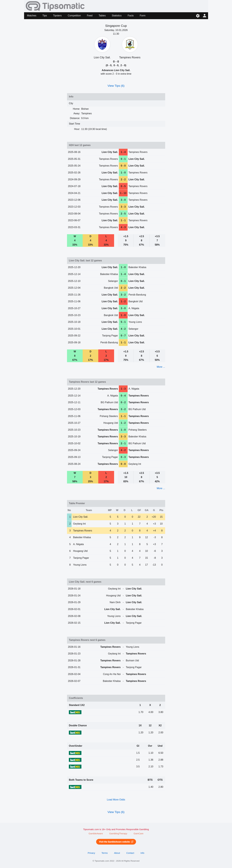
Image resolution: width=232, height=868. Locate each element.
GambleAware (96, 834)
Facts (131, 16)
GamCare (138, 834)
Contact (130, 853)
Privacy (91, 853)
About (117, 853)
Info (142, 853)
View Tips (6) (116, 86)
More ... (161, 367)
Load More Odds (116, 800)
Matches (32, 16)
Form (143, 16)
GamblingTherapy (118, 834)
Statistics (117, 16)
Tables (102, 16)
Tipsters (57, 16)
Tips (45, 16)
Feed (90, 16)
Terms (105, 853)
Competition (74, 16)
